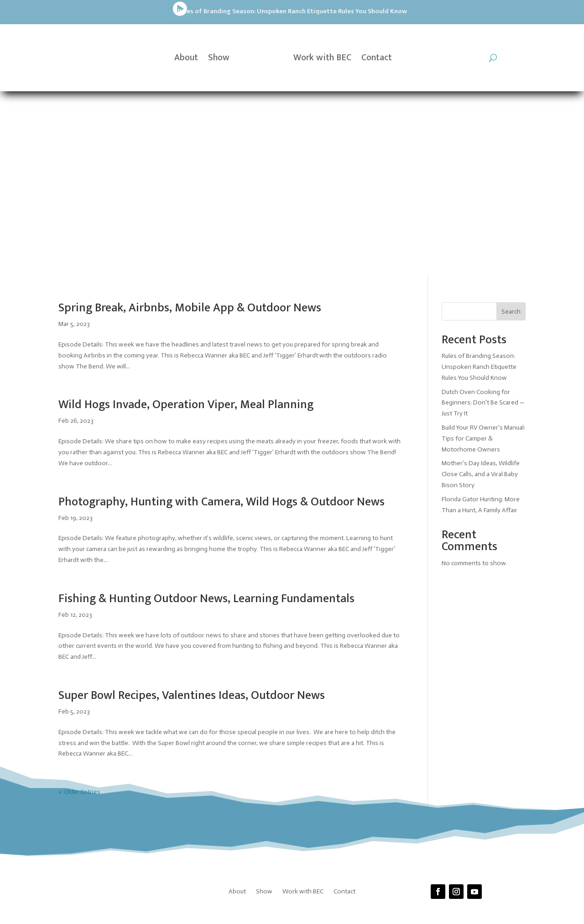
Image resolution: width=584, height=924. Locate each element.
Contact (377, 58)
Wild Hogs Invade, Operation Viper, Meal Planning (186, 220)
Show (219, 58)
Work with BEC (322, 58)
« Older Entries (79, 607)
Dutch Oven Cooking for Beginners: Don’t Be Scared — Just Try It (483, 218)
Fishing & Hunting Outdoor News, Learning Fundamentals (206, 414)
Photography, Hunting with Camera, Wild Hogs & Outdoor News (222, 317)
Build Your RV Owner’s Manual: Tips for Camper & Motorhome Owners (483, 254)
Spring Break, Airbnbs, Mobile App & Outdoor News (190, 123)
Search (511, 127)
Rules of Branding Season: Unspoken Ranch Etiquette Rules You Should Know (157, 11)
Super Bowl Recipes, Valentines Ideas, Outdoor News (192, 511)
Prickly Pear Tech (282, 770)
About (186, 58)
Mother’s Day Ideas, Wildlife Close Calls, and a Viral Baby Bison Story (481, 290)
